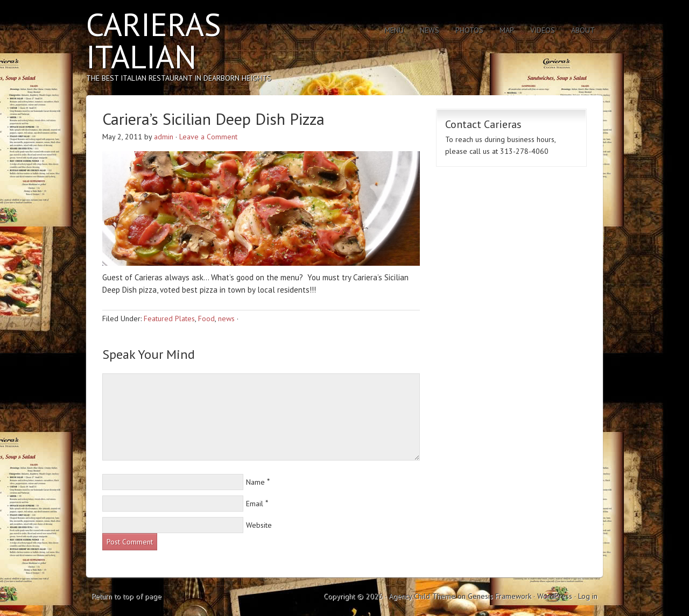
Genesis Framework (500, 596)
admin (164, 137)
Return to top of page (126, 596)
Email (255, 504)
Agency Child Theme (422, 596)
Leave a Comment (208, 137)
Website (259, 525)
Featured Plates (169, 318)
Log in (588, 596)
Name (255, 482)
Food (206, 318)
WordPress (555, 596)
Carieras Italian (154, 40)
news (226, 318)
